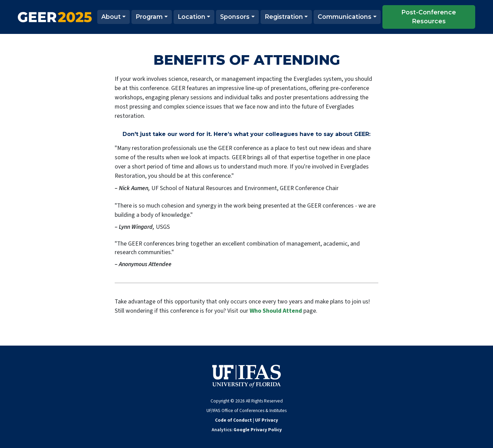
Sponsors (235, 17)
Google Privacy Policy (258, 430)
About (111, 17)
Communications (345, 17)
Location (192, 17)
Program (149, 17)
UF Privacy (267, 420)
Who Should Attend (276, 311)
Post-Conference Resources (429, 17)
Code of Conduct (233, 420)
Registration (284, 17)
